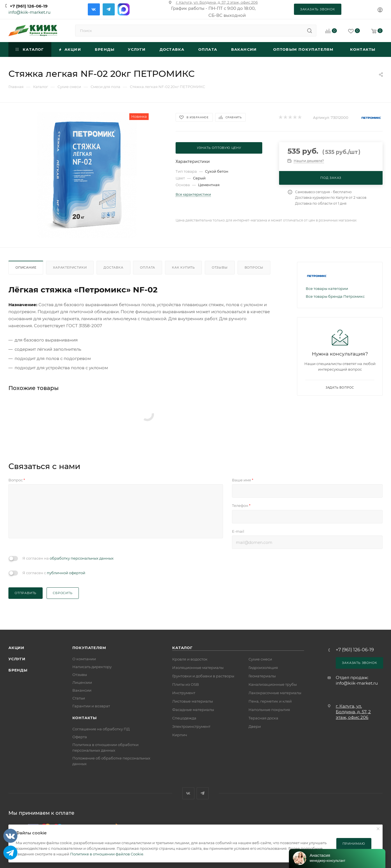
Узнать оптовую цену (219, 148)
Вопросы (254, 267)
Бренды (18, 670)
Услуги (17, 659)
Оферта (80, 737)
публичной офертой (66, 573)
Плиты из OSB (186, 684)
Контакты (85, 718)
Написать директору (92, 667)
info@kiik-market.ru (29, 12)
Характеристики (70, 267)
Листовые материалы (193, 701)
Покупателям (89, 648)
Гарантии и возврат (91, 706)
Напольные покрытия (269, 710)
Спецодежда (184, 718)
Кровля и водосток (190, 659)
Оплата (148, 267)
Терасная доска (263, 718)
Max (124, 9)
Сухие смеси (260, 659)
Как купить (183, 267)
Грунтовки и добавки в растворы (203, 676)
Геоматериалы (262, 676)
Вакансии (82, 690)
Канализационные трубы (273, 684)
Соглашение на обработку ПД (101, 729)
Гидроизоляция (263, 668)
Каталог (182, 648)
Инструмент (184, 693)
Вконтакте (94, 9)
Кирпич (180, 735)
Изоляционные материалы (198, 668)
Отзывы (220, 267)
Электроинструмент (191, 726)
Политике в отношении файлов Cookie (107, 854)
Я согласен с (54, 573)
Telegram (109, 9)
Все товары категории (327, 288)
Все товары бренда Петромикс (335, 296)
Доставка (113, 267)
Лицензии (82, 682)
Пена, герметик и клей (270, 701)
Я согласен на (68, 558)
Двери (255, 726)
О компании (84, 659)
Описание (26, 267)
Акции (16, 648)
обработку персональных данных (82, 558)
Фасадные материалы (193, 710)
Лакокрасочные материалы (275, 693)
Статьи (79, 698)
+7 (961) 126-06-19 (29, 6)
